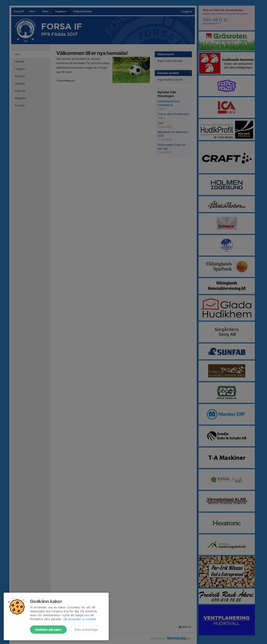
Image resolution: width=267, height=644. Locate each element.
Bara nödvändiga (86, 630)
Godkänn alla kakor (48, 630)
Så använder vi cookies (80, 619)
